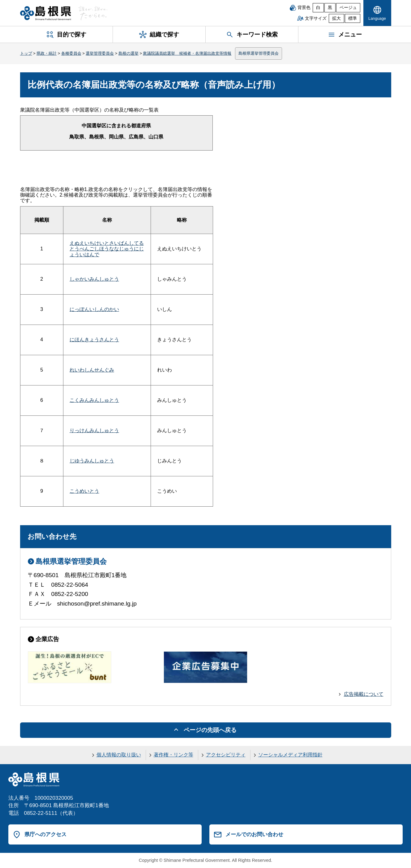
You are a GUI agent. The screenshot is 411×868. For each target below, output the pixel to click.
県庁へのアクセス (45, 834)
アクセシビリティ (226, 755)
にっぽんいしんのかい (94, 309)
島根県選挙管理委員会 (259, 53)
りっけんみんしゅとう (94, 430)
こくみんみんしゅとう (94, 400)
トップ (26, 53)
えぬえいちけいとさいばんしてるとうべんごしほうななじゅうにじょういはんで (107, 249)
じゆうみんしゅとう (92, 461)
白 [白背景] (318, 8)
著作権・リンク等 (173, 755)
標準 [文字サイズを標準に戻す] (353, 18)
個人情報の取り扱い (119, 755)
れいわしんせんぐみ (92, 370)
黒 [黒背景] (330, 8)
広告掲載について (364, 694)
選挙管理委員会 (100, 53)
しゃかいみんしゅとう (94, 279)
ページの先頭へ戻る (210, 730)
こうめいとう (84, 491)
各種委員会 (71, 53)
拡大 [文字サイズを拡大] (336, 18)
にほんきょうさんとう (94, 340)
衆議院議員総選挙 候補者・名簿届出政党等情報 (187, 53)
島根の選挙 (128, 53)
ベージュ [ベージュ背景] (348, 8)
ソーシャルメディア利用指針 (290, 755)
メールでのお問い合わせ (254, 834)
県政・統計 (47, 53)
